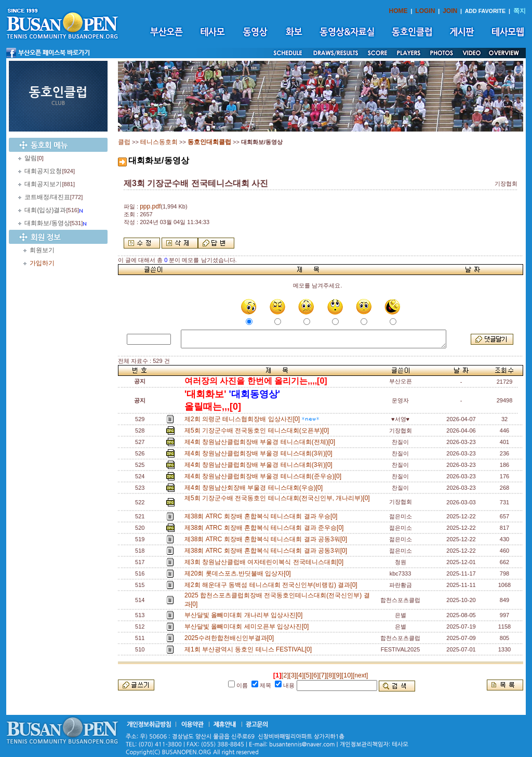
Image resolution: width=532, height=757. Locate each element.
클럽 (124, 142)
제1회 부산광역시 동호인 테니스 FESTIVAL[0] (250, 649)
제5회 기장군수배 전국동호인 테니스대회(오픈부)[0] (258, 430)
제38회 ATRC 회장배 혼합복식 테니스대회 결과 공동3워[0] (268, 539)
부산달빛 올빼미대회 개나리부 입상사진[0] (245, 615)
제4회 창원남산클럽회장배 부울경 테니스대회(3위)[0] (260, 453)
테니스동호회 (159, 142)
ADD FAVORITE (486, 11)
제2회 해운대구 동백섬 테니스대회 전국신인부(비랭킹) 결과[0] (272, 585)
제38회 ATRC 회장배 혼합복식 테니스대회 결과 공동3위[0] (268, 551)
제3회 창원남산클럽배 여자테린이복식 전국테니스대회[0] (266, 562)
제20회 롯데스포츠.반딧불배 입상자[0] (239, 573)
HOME (398, 11)
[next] (360, 675)
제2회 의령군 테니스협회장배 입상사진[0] (252, 419)
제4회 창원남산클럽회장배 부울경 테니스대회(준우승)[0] (265, 476)
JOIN (450, 11)
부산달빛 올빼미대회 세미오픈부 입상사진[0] (248, 627)
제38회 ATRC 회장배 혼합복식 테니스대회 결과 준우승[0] (266, 528)
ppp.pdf (150, 206)
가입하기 (42, 263)
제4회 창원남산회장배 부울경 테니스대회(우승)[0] (255, 488)
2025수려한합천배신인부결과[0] (231, 638)
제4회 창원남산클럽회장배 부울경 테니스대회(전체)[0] (262, 442)
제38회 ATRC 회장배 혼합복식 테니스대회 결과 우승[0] (263, 516)
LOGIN (425, 11)
